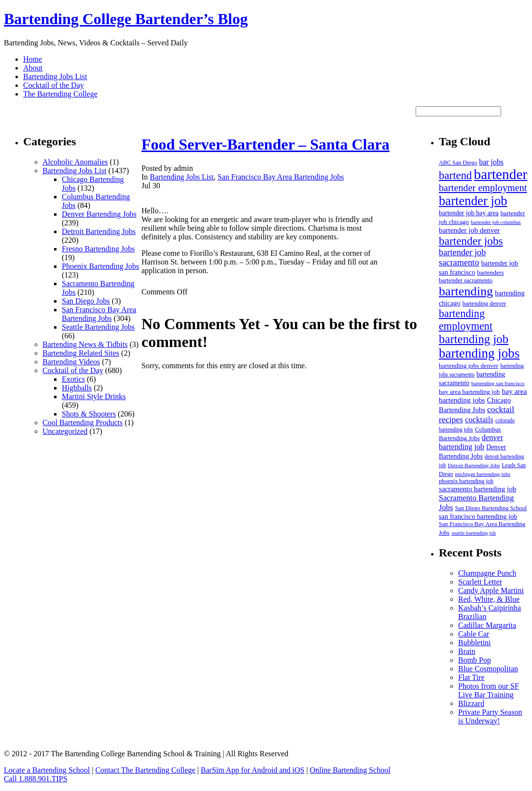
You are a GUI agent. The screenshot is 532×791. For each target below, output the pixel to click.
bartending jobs (479, 353)
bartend (455, 175)
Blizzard (471, 703)
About (33, 68)
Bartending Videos (71, 362)
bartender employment (483, 188)
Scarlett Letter (480, 582)
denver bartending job (471, 442)
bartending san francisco (498, 383)
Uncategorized (65, 431)
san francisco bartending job (478, 516)
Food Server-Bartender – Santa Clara (266, 144)
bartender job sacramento (462, 257)
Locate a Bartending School (47, 770)
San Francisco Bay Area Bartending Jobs (99, 314)
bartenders (490, 272)
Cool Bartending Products (83, 423)
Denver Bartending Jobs (99, 214)
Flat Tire (471, 677)
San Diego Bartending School (491, 508)
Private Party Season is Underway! (490, 716)
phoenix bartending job (466, 481)
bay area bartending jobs (483, 395)
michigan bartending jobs (483, 474)
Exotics (73, 379)
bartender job (473, 201)
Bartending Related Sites (81, 353)
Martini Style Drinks (94, 396)
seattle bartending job (474, 533)
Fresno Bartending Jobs (98, 249)
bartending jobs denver (469, 366)
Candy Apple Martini (491, 590)
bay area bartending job (469, 392)
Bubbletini (475, 643)
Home (33, 59)
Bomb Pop (475, 660)
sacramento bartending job (477, 489)
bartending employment (466, 320)
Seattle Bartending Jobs (98, 327)
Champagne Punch (487, 573)
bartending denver (484, 304)
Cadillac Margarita (487, 625)
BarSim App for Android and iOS (253, 770)
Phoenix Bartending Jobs (100, 266)
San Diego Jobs (86, 301)
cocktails (479, 420)
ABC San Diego (458, 163)
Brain (467, 651)
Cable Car (474, 634)
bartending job (474, 339)
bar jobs (491, 162)
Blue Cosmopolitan (488, 669)
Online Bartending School (350, 770)
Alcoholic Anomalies (75, 162)
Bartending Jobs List (55, 76)
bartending (466, 291)
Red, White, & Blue (489, 599)
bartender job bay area (469, 213)
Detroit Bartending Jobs (99, 231)
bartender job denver (469, 230)
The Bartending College (60, 94)
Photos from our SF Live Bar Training (489, 690)
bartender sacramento (466, 280)
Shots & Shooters (89, 414)
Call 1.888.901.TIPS (36, 779)
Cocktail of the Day (54, 85)
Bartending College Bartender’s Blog (126, 19)
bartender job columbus (496, 222)
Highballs (77, 388)
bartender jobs (471, 241)
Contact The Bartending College (145, 770)
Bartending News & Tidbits (85, 344)
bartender (501, 174)
